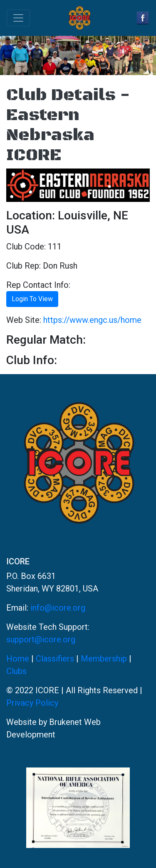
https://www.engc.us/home (92, 320)
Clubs (16, 671)
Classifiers (55, 659)
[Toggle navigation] (18, 18)
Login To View (32, 299)
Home (18, 659)
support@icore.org (41, 639)
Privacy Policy (32, 703)
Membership (104, 659)
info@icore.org (58, 608)
